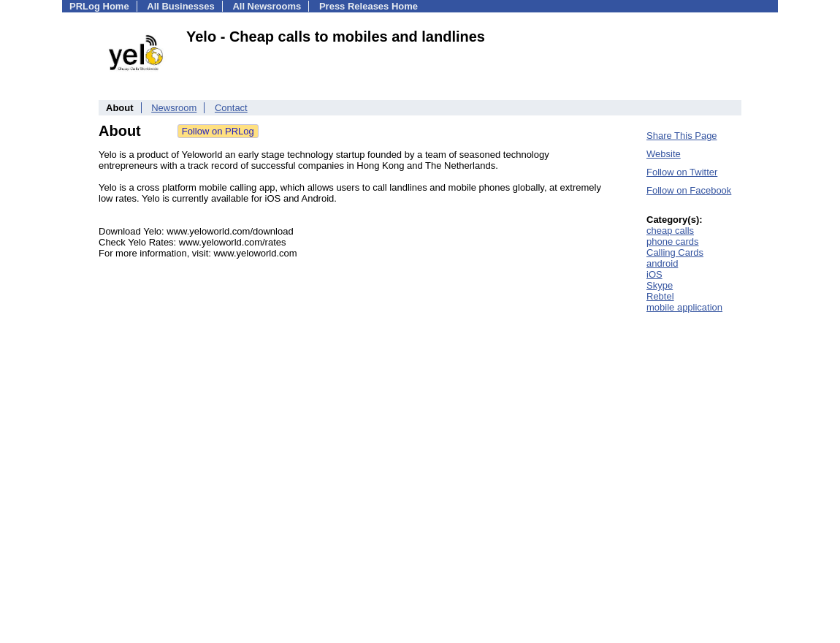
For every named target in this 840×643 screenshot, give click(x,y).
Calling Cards (675, 252)
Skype (660, 285)
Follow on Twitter (682, 172)
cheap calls (670, 231)
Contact (231, 108)
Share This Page (682, 136)
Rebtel (660, 296)
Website (664, 154)
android (662, 263)
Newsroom (174, 108)
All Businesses (181, 6)
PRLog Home (99, 6)
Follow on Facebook (689, 190)
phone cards (673, 241)
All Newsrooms (267, 6)
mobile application (684, 307)
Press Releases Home (369, 6)
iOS (654, 274)
